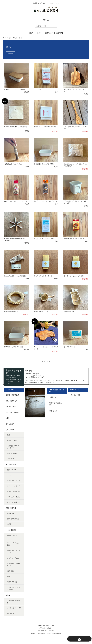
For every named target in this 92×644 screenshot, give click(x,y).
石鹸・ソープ (11, 470)
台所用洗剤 (11, 513)
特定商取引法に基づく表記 (56, 404)
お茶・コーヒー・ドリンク (13, 552)
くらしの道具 (13, 38)
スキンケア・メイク (13, 481)
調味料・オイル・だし (13, 537)
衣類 (7, 418)
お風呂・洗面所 (12, 440)
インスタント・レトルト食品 (13, 588)
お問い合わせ (53, 411)
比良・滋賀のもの (11, 401)
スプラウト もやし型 (14, 608)
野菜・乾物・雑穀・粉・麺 (13, 565)
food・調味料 (11, 530)
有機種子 (8, 595)
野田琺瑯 (11, 53)
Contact (60, 33)
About (39, 33)
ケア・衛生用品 (11, 465)
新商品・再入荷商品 (12, 395)
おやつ (9, 576)
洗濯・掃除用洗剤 (13, 519)
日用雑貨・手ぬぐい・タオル (13, 447)
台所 (8, 435)
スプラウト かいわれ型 (14, 602)
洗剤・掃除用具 (11, 508)
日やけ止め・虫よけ (13, 497)
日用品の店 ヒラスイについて (46, 625)
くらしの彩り (10, 424)
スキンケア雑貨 (12, 453)
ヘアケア (10, 475)
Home (31, 33)
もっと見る (46, 362)
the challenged (12, 412)
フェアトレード (11, 407)
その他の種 (11, 613)
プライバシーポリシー (46, 628)
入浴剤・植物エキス (13, 491)
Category (49, 33)
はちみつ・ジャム (13, 558)
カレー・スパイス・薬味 (13, 544)
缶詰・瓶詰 (11, 571)
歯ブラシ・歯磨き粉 (13, 502)
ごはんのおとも (12, 582)
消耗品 (9, 524)
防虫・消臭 (11, 459)
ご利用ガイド (53, 397)
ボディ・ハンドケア (13, 486)
